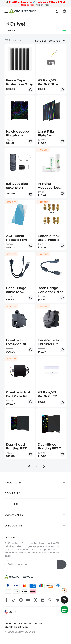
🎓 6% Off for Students (19, 2)
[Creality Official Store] (22, 11)
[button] (57, 41)
